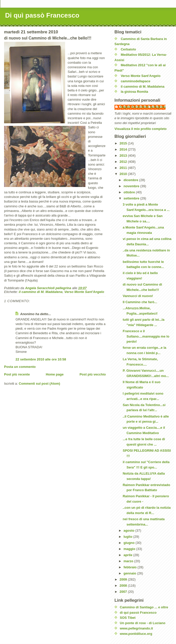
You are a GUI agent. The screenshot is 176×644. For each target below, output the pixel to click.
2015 (124, 143)
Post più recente (17, 374)
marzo (129, 561)
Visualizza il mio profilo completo (141, 129)
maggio (130, 549)
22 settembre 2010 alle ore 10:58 (41, 359)
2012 (124, 162)
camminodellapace (136, 81)
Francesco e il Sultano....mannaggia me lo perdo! (146, 336)
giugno (130, 543)
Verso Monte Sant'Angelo (84, 292)
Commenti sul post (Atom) (40, 384)
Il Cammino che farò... (140, 302)
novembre (132, 186)
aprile (128, 555)
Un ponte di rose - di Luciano (143, 623)
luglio (128, 537)
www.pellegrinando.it (136, 628)
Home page (55, 374)
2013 (124, 156)
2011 (124, 168)
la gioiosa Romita (135, 92)
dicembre (131, 180)
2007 (124, 592)
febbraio (131, 567)
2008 (124, 586)
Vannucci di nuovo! (138, 296)
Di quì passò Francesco (42, 15)
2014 (124, 149)
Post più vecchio (93, 374)
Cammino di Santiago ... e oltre (144, 607)
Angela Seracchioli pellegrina (143, 107)
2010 (124, 174)
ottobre (130, 192)
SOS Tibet (128, 618)
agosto (129, 531)
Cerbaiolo (128, 49)
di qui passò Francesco (138, 613)
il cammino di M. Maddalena (41, 292)
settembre (132, 198)
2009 (124, 579)
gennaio (130, 573)
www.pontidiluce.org (136, 634)
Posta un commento (20, 367)
